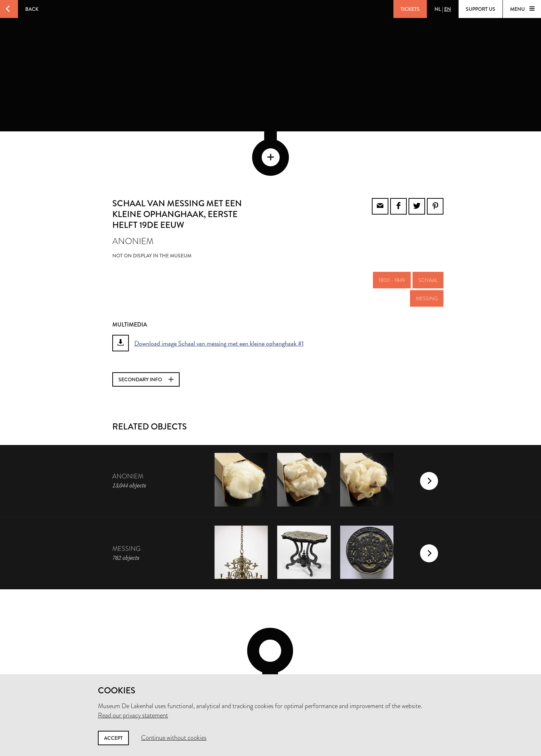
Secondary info (146, 331)
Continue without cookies (174, 738)
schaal (428, 231)
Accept (113, 738)
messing (427, 250)
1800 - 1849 (392, 231)
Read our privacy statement (133, 715)
